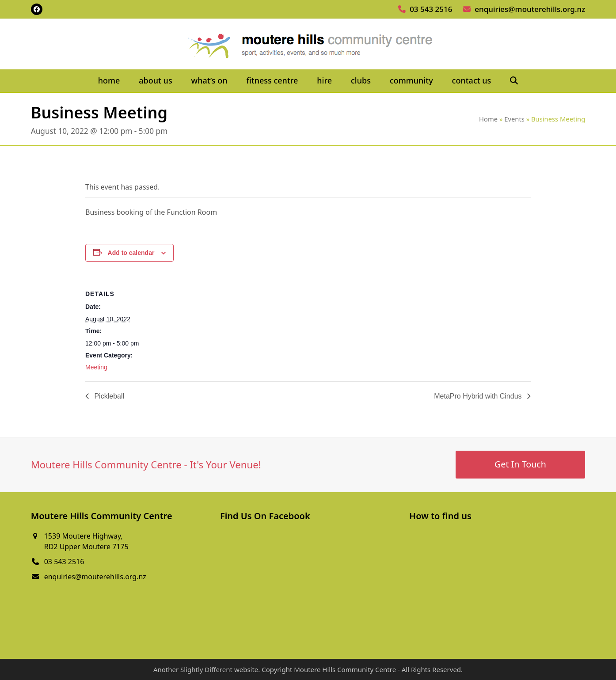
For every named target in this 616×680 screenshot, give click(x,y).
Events (514, 119)
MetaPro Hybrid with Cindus (479, 396)
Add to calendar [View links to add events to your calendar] (131, 253)
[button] (514, 81)
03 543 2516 (431, 9)
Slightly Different (206, 669)
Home (488, 119)
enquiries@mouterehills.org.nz (530, 9)
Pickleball (108, 396)
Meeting (96, 367)
